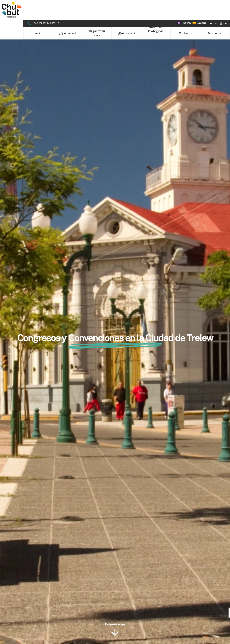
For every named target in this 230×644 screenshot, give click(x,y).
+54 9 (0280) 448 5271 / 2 (46, 3)
